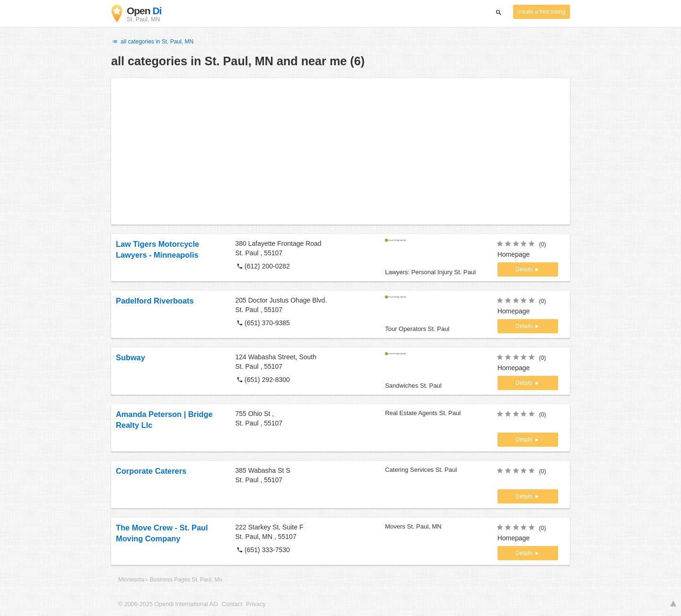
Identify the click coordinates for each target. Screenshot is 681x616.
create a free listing (541, 12)
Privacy (256, 604)
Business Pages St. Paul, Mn (186, 580)
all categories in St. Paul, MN (152, 42)
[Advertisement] (340, 151)
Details (525, 269)
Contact (232, 604)
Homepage (514, 254)
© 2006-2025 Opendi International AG (168, 604)
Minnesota (131, 580)
